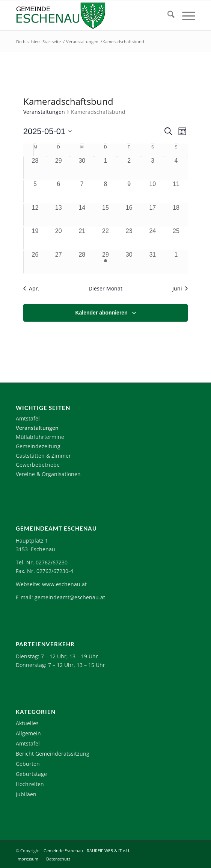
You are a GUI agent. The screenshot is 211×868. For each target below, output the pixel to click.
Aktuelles (27, 723)
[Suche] (167, 15)
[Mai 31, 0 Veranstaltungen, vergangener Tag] (153, 262)
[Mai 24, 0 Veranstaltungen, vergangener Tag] (153, 238)
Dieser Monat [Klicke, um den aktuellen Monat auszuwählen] (105, 288)
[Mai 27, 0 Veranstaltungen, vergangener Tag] (58, 262)
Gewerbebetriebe (38, 465)
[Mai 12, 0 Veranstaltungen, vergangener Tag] (35, 215)
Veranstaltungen (44, 112)
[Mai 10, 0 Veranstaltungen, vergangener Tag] (153, 191)
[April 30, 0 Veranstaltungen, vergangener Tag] (82, 168)
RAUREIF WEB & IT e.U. (109, 851)
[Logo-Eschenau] (87, 15)
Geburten (28, 764)
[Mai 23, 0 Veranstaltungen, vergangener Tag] (129, 238)
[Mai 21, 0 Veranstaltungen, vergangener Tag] (82, 238)
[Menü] (185, 15)
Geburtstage (31, 774)
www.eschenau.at (64, 584)
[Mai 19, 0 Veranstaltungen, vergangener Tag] (35, 238)
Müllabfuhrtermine (40, 437)
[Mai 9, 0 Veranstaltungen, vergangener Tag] (129, 191)
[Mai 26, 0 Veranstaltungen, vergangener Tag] (35, 262)
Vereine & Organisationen (48, 474)
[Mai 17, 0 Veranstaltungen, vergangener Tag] (153, 215)
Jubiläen (26, 794)
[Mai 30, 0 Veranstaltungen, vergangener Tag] (129, 262)
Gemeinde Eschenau (63, 851)
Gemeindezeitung (38, 446)
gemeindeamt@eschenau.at (70, 597)
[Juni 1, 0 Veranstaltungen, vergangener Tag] (176, 262)
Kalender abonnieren (101, 313)
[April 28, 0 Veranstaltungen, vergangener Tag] (35, 168)
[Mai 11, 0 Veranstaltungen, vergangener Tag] (176, 191)
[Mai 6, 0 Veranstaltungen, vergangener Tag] (58, 191)
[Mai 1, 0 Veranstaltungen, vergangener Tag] (106, 168)
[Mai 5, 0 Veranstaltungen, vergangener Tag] (35, 191)
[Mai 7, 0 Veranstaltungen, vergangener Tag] (82, 191)
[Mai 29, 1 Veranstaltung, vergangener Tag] (106, 262)
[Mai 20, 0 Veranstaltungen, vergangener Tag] (58, 238)
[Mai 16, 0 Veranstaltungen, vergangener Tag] (129, 215)
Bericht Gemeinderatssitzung (53, 754)
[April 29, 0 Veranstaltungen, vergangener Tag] (58, 168)
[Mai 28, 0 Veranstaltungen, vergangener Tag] (82, 262)
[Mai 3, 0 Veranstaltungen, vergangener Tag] (153, 168)
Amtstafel (28, 418)
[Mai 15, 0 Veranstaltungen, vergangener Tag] (106, 215)
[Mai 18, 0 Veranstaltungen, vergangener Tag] (176, 215)
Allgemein (28, 733)
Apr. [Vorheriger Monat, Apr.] (31, 288)
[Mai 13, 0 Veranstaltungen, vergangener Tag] (58, 215)
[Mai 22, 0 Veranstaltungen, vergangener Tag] (106, 238)
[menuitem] (167, 15)
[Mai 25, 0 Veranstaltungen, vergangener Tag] (176, 238)
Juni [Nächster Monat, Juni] (180, 288)
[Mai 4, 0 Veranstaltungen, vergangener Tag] (176, 168)
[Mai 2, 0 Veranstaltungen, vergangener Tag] (129, 168)
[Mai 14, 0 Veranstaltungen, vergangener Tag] (82, 215)
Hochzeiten (30, 784)
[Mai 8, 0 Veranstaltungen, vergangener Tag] (106, 191)
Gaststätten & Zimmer (43, 456)
